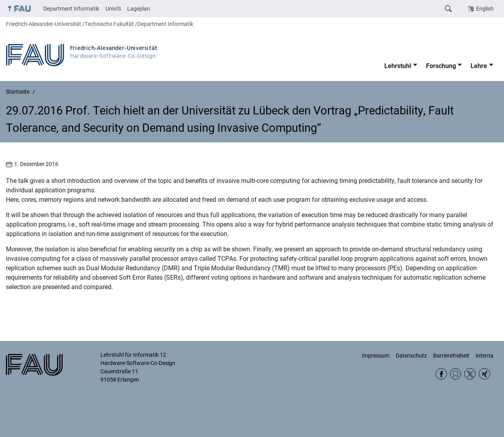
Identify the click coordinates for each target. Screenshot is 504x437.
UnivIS (113, 9)
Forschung (441, 66)
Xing (485, 374)
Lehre (479, 66)
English (485, 9)
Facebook (441, 374)
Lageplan (139, 9)
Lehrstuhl (398, 66)
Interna (485, 356)
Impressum (376, 356)
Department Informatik (71, 9)
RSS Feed (456, 374)
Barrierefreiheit (451, 356)
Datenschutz (411, 356)
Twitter (470, 374)
